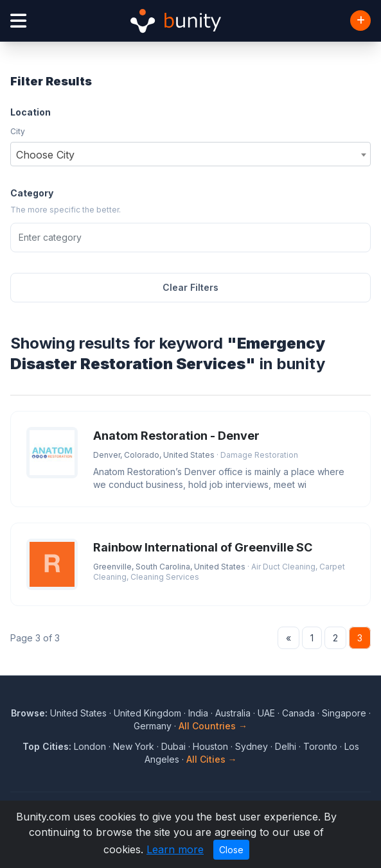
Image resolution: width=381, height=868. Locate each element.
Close (231, 850)
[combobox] (191, 154)
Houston (210, 746)
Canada (298, 713)
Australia (233, 713)
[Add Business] (360, 21)
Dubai (173, 746)
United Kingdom (147, 713)
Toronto (320, 746)
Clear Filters (191, 287)
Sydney (252, 746)
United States (78, 713)
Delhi (286, 746)
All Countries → (213, 726)
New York (134, 746)
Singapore (344, 713)
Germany (153, 726)
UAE (266, 713)
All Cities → (212, 759)
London (90, 746)
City (18, 131)
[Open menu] (18, 21)
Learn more (175, 849)
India (198, 713)
